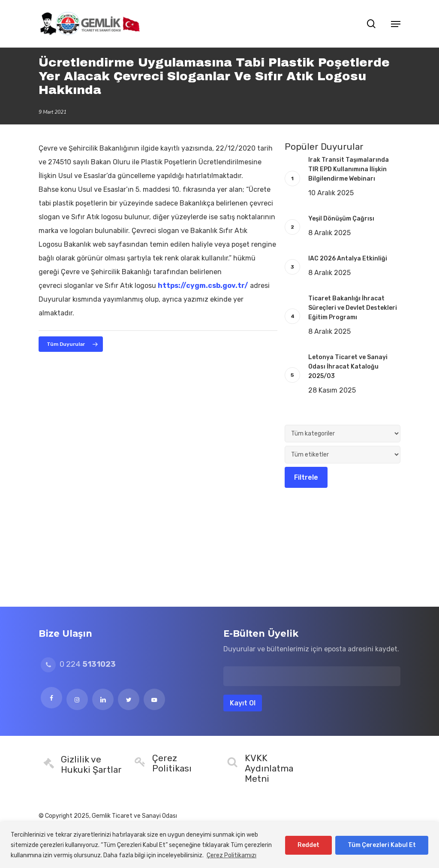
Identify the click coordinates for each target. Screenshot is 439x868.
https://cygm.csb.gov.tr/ (203, 286)
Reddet (308, 845)
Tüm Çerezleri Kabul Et (382, 845)
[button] (396, 24)
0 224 (78, 664)
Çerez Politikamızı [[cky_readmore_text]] (232, 855)
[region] (219, 845)
